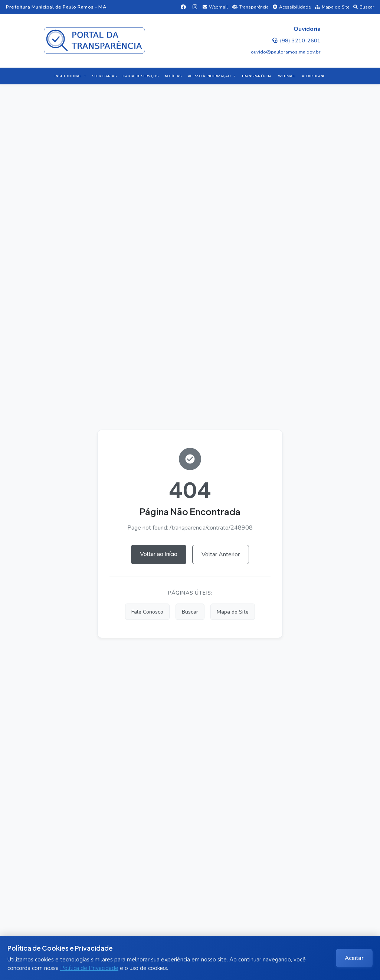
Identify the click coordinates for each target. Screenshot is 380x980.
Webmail (215, 7)
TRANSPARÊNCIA (257, 76)
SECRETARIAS (104, 76)
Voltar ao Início (159, 554)
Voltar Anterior (221, 554)
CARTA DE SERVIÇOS (141, 76)
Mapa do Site (332, 7)
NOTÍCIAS (173, 76)
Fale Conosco (147, 612)
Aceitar (354, 958)
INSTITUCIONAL (68, 76)
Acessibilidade (292, 7)
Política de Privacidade (89, 968)
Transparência (250, 7)
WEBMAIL (287, 76)
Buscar (364, 7)
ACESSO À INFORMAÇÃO (209, 76)
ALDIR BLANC (314, 76)
